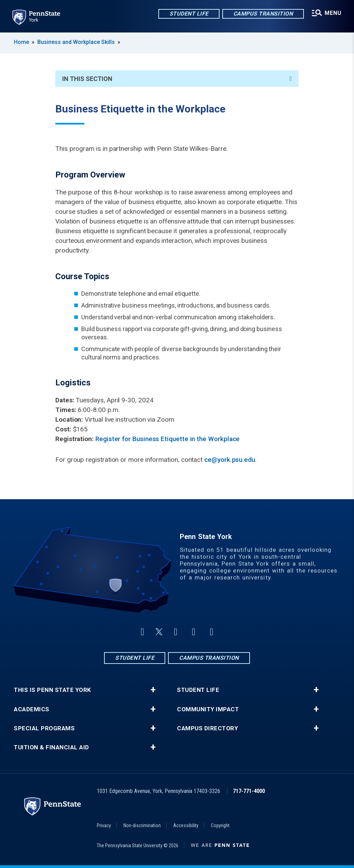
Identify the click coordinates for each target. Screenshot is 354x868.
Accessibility (186, 825)
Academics (32, 709)
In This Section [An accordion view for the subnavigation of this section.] (177, 79)
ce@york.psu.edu (230, 460)
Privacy (104, 825)
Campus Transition (263, 14)
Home (21, 42)
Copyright (220, 825)
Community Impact (208, 709)
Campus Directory (207, 728)
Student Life (189, 14)
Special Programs (44, 728)
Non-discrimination (142, 825)
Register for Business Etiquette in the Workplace (167, 439)
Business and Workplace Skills (76, 42)
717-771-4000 (249, 791)
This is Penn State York (53, 690)
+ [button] (153, 690)
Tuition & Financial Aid (52, 747)
